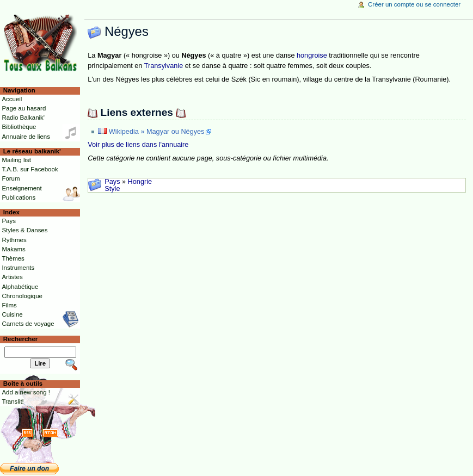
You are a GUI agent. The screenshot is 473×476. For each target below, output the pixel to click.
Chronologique (22, 296)
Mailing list (16, 160)
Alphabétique (20, 287)
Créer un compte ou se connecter (414, 4)
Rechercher (21, 339)
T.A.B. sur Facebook (30, 169)
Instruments (18, 268)
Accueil (12, 99)
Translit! (13, 401)
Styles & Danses (24, 230)
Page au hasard (24, 108)
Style (112, 189)
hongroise (312, 55)
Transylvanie (164, 66)
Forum (11, 178)
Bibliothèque (19, 127)
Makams (13, 249)
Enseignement (21, 188)
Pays (112, 182)
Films (9, 305)
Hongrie (140, 182)
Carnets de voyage (28, 324)
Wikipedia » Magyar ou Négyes (157, 132)
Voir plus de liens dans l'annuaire (138, 145)
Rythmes (14, 240)
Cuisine (12, 314)
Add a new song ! (26, 392)
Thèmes (13, 258)
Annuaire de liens (26, 137)
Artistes (12, 277)
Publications (19, 197)
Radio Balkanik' (23, 118)
